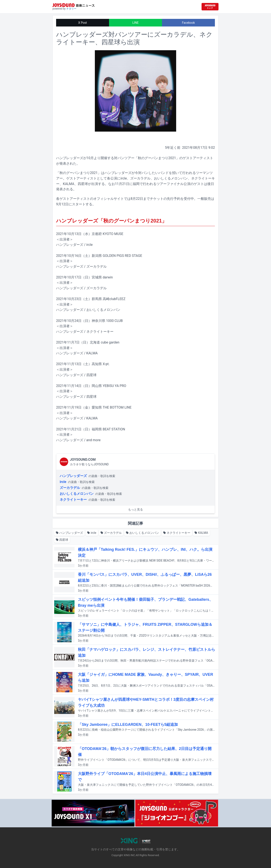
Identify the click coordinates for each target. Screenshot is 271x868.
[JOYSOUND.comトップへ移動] (210, 7)
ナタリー (71, 9)
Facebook (189, 23)
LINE (135, 23)
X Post (83, 23)
